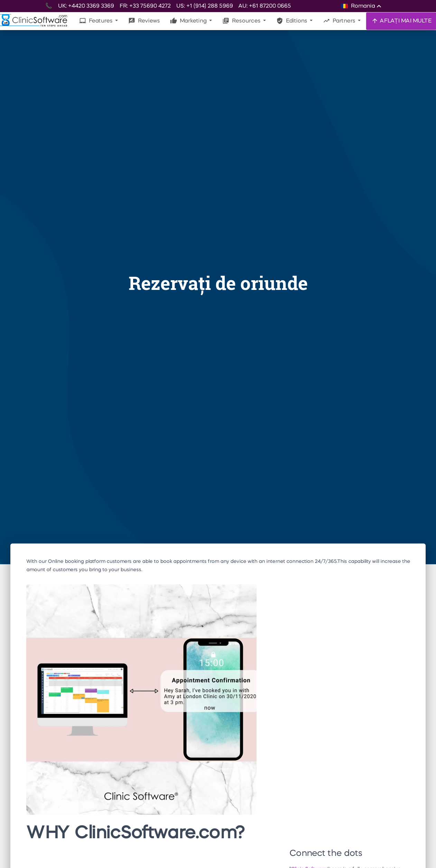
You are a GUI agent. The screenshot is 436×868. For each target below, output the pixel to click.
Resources (242, 21)
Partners (340, 21)
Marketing (189, 21)
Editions (292, 21)
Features (96, 21)
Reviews (144, 21)
